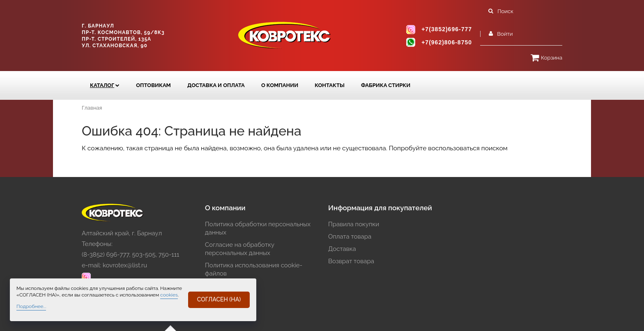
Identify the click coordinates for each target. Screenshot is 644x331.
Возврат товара (351, 261)
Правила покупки (354, 224)
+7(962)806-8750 (447, 42)
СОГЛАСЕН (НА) (219, 299)
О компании (280, 85)
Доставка (342, 249)
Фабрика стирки (386, 85)
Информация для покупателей (380, 208)
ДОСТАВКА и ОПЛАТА (216, 85)
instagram (411, 30)
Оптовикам (153, 85)
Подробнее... (31, 306)
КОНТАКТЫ (330, 85)
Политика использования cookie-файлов (254, 269)
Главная (92, 108)
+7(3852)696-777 (447, 30)
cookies (169, 295)
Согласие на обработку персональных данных (240, 249)
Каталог (102, 85)
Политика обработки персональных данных (258, 228)
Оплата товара (350, 237)
